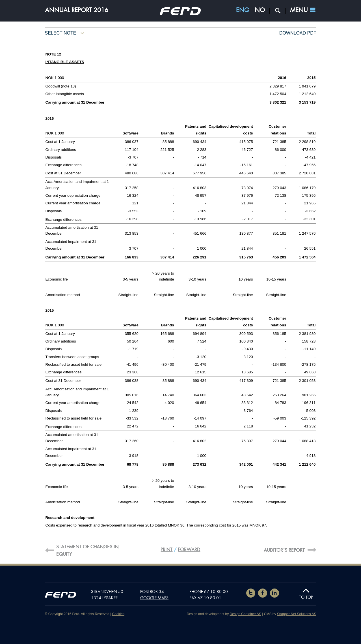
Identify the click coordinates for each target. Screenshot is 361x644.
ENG (243, 10)
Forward (189, 550)
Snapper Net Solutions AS (297, 614)
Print (167, 550)
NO (260, 10)
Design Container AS (246, 614)
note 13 (68, 86)
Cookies (118, 614)
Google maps (154, 598)
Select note (61, 33)
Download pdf (298, 33)
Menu (299, 10)
